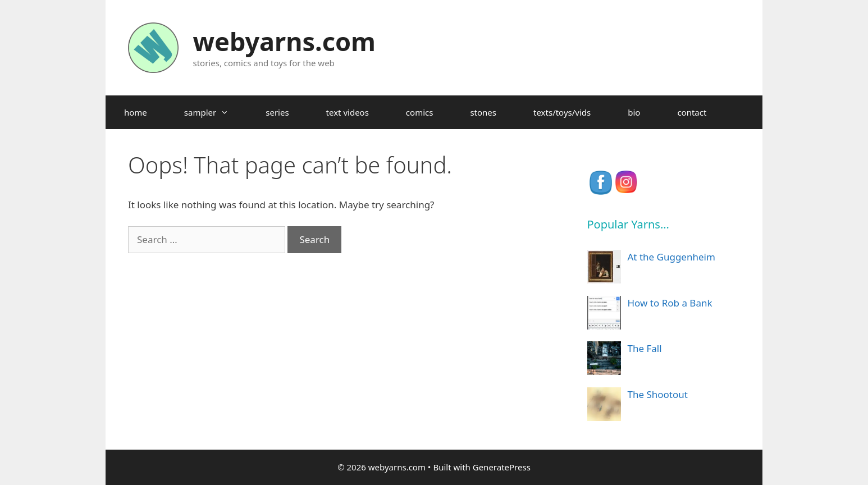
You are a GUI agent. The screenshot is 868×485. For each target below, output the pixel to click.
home (136, 112)
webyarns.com (284, 41)
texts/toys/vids (562, 112)
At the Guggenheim (671, 257)
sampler (216, 112)
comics (420, 112)
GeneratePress (502, 467)
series (277, 112)
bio (634, 112)
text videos (348, 112)
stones (483, 112)
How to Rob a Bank (670, 303)
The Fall (645, 348)
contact (692, 112)
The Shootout (658, 394)
